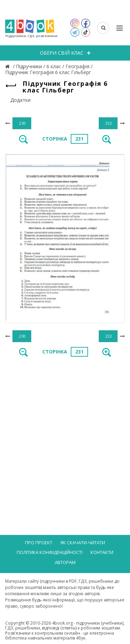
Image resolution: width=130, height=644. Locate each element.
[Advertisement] (65, 433)
